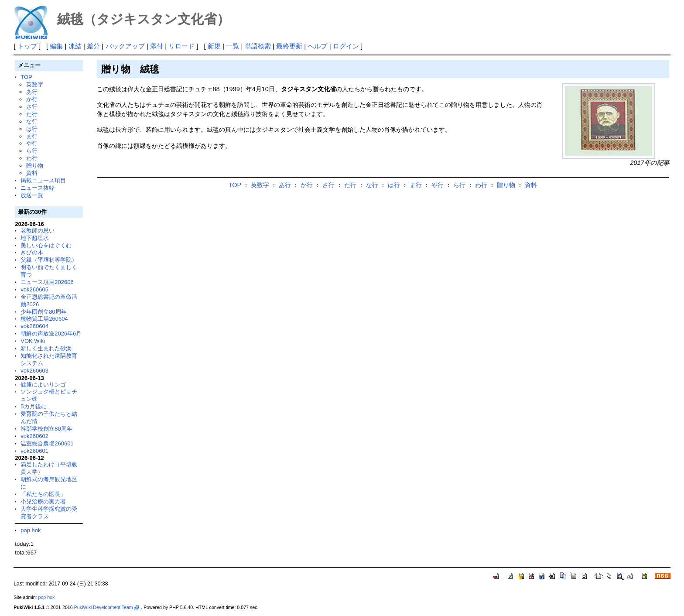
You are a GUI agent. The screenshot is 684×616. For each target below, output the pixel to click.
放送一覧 (32, 195)
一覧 (233, 46)
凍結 (75, 46)
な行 (32, 121)
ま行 (32, 136)
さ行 (32, 107)
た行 (32, 114)
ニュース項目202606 (47, 282)
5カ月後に (33, 406)
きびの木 (32, 252)
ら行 (32, 151)
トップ (27, 46)
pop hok (31, 530)
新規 (214, 46)
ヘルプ (317, 46)
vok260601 (34, 451)
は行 (32, 129)
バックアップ (125, 46)
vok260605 (34, 289)
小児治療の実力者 (43, 501)
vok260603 (34, 371)
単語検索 (258, 46)
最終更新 (289, 46)
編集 (56, 46)
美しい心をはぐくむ (46, 245)
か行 (32, 99)
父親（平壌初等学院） (49, 260)
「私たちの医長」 (43, 494)
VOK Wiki (33, 341)
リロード (181, 46)
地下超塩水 (35, 238)
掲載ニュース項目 (43, 180)
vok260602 (34, 436)
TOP (26, 77)
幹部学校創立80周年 (46, 429)
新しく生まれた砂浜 (46, 348)
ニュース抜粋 (38, 188)
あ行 (32, 92)
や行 (32, 143)
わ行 (32, 158)
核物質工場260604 (44, 319)
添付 (157, 46)
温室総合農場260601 (47, 443)
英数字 (35, 84)
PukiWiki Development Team (106, 607)
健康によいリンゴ (43, 385)
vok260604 (34, 326)
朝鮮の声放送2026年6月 (51, 334)
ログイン (346, 46)
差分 (93, 46)
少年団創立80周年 (43, 312)
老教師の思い (38, 231)
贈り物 (35, 166)
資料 (32, 173)
